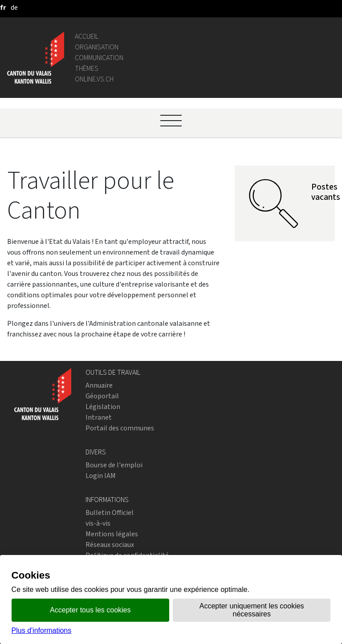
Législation (103, 407)
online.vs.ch (94, 79)
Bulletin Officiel (110, 512)
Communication (99, 58)
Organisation (97, 47)
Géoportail (102, 396)
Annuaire (99, 385)
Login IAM (101, 476)
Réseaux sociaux (110, 545)
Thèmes (87, 68)
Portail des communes (120, 428)
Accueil (87, 36)
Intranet (99, 417)
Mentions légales (112, 534)
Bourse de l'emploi (114, 465)
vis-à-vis (98, 523)
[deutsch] (14, 7)
